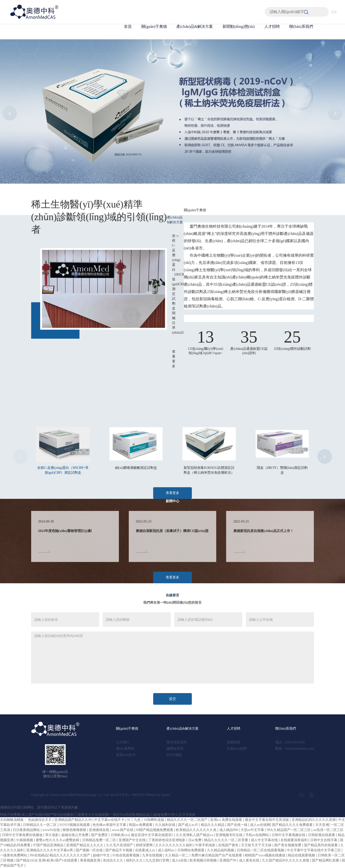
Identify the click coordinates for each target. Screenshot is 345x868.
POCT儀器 (174, 755)
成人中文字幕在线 (265, 840)
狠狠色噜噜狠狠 (75, 830)
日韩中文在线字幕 (324, 840)
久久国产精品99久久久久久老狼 (286, 860)
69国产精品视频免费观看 (155, 830)
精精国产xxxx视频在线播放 (266, 855)
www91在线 (52, 830)
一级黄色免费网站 (14, 855)
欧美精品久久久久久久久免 (197, 830)
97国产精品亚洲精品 (49, 845)
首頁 (128, 26)
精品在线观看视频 (302, 855)
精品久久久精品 (213, 825)
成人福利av (167, 850)
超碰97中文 (102, 855)
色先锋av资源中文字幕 (110, 825)
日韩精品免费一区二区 (100, 840)
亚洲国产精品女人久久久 (85, 845)
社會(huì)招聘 (237, 749)
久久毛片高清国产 (120, 845)
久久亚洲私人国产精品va (195, 835)
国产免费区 (100, 835)
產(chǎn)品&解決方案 (195, 26)
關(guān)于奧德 (154, 26)
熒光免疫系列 (177, 742)
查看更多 (172, 493)
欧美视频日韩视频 (204, 860)
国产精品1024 (26, 860)
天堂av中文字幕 (253, 830)
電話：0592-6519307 (290, 742)
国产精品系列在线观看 (321, 845)
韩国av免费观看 (141, 825)
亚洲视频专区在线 (230, 835)
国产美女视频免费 (288, 845)
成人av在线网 (260, 825)
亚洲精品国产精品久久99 (73, 820)
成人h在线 (180, 860)
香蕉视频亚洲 (91, 860)
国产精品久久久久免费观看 (293, 825)
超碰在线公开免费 (75, 835)
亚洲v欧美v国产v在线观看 (58, 860)
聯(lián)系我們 (301, 26)
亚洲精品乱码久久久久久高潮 (314, 820)
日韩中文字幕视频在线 (289, 835)
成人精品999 (229, 830)
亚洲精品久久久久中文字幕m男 (50, 850)
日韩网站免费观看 (191, 850)
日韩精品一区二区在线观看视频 (261, 850)
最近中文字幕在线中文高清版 (267, 820)
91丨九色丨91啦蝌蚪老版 (146, 820)
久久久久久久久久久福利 (174, 845)
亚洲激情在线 (100, 830)
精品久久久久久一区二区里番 (227, 840)
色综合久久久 (114, 860)
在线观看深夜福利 (295, 840)
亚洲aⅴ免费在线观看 (227, 820)
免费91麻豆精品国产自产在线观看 (217, 855)
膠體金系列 (175, 749)
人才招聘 (272, 26)
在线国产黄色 (229, 845)
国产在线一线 (238, 825)
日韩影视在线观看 (322, 835)
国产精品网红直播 (326, 860)
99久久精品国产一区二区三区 (289, 830)
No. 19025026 (135, 795)
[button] (10, 113)
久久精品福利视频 (221, 850)
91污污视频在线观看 (75, 825)
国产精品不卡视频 (119, 850)
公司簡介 (123, 742)
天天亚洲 (322, 825)
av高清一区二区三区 (328, 830)
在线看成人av (146, 850)
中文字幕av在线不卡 (110, 820)
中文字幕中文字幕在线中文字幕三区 (314, 850)
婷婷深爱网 (145, 845)
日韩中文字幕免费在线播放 (23, 835)
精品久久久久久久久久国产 (70, 855)
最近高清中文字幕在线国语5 (153, 835)
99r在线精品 (39, 855)
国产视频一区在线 (90, 850)
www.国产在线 (123, 830)
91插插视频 (25, 840)
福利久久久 (135, 860)
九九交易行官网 (158, 860)
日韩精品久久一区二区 (40, 825)
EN (334, 12)
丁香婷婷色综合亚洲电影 (167, 840)
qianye (166, 795)
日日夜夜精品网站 (27, 830)
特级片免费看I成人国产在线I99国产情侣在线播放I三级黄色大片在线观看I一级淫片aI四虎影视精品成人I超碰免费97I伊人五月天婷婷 (98, 815)
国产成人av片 (189, 825)
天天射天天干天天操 (257, 845)
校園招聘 (234, 742)
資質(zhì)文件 (126, 755)
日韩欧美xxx (120, 835)
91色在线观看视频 (126, 855)
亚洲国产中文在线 (133, 840)
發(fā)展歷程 (125, 749)
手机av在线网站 (258, 835)
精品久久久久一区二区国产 (188, 820)
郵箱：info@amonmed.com (295, 749)
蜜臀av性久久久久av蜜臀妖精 (58, 840)
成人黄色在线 (250, 860)
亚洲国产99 (228, 860)
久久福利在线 (166, 825)
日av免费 (195, 840)
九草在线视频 (153, 855)
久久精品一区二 (177, 855)
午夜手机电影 (206, 845)
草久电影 (52, 835)
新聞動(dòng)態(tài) (239, 26)
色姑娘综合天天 (40, 820)
